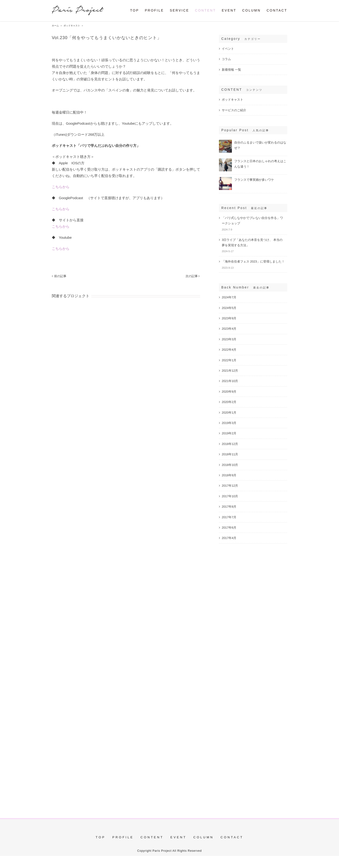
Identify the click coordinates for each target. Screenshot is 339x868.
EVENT (178, 837)
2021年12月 (230, 371)
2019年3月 (229, 423)
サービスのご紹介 (234, 110)
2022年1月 (229, 360)
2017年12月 (230, 486)
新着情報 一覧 (231, 70)
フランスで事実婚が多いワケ (254, 180)
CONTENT (152, 837)
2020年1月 (229, 413)
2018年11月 (230, 454)
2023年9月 (229, 318)
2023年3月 (229, 339)
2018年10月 (230, 465)
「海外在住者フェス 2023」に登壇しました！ (253, 261)
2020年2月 (229, 402)
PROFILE (123, 837)
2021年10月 (230, 381)
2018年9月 (229, 475)
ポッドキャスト (232, 100)
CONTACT (232, 837)
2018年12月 (230, 444)
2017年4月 (229, 538)
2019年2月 (229, 433)
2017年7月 (229, 517)
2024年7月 (229, 297)
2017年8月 (229, 507)
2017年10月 (230, 496)
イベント (228, 49)
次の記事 (192, 276)
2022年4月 (229, 350)
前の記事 (60, 276)
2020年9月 (229, 392)
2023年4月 (229, 329)
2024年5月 (229, 308)
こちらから (61, 187)
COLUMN (203, 837)
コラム (226, 59)
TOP (101, 837)
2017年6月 (229, 528)
